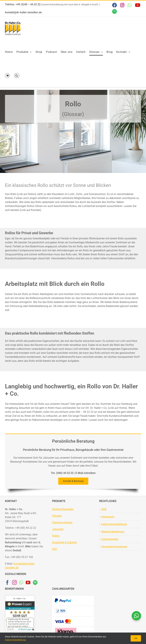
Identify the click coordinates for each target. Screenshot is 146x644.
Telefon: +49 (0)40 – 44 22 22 (23, 4)
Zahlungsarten (110, 539)
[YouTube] (28, 583)
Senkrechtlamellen (63, 509)
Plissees (57, 516)
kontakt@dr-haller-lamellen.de (23, 12)
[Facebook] (7, 583)
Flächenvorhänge (62, 522)
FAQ (55, 549)
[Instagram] (14, 583)
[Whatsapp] (21, 583)
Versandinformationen (114, 547)
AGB (104, 509)
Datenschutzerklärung (114, 524)
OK (136, 638)
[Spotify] (35, 583)
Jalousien (58, 529)
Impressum (108, 517)
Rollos (56, 536)
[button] (17, 76)
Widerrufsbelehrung (113, 532)
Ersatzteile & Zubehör (65, 542)
